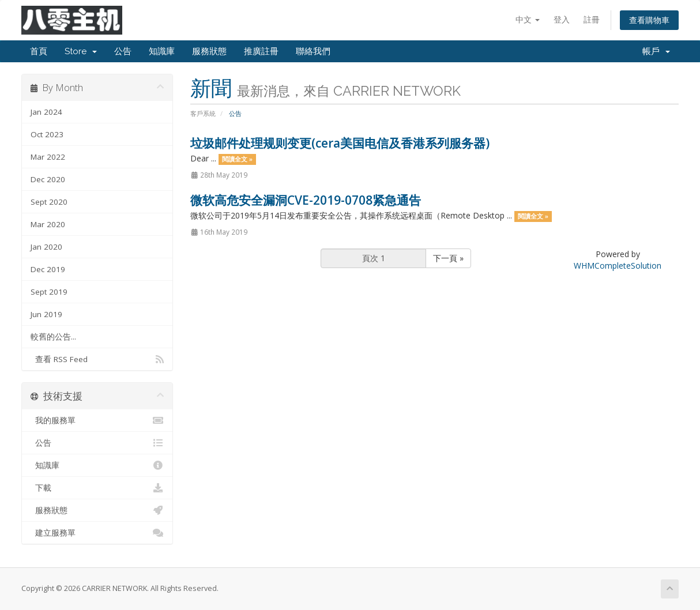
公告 (123, 51)
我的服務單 (97, 420)
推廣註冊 (261, 51)
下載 (97, 488)
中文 (528, 19)
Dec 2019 (48, 269)
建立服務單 (97, 533)
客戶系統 (203, 113)
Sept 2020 (49, 202)
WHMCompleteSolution (618, 266)
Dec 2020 (48, 179)
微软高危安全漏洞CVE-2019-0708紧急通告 (306, 200)
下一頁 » (448, 258)
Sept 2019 (49, 292)
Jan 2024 (46, 112)
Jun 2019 (46, 314)
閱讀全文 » (237, 159)
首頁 (39, 51)
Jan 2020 (46, 247)
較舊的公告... (53, 337)
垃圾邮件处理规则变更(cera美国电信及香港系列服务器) (340, 143)
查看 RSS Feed (97, 359)
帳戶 (656, 51)
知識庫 (162, 51)
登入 (562, 19)
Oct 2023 (47, 134)
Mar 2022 (48, 157)
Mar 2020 (48, 224)
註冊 (592, 19)
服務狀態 (209, 51)
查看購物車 (649, 20)
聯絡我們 (313, 51)
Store (81, 51)
